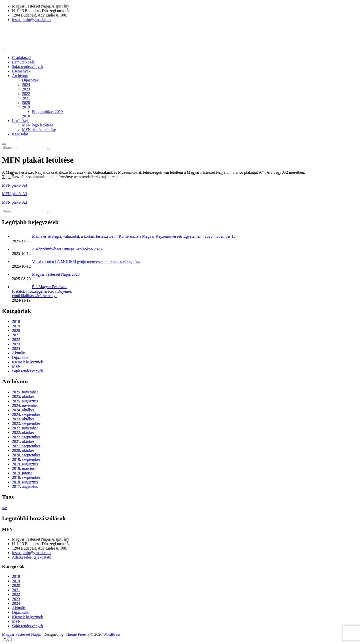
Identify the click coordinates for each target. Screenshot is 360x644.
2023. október (23, 419)
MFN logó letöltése (37, 125)
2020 (26, 103)
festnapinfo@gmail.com (31, 20)
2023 (26, 89)
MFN (16, 366)
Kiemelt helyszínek (27, 362)
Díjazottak (30, 80)
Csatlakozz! (21, 58)
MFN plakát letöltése (39, 130)
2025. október (23, 396)
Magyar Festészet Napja (21, 634)
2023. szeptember (26, 423)
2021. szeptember (26, 446)
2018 (26, 116)
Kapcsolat (20, 134)
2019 (26, 107)
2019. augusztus (25, 464)
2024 (26, 85)
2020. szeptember (26, 455)
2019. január (22, 473)
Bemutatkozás (23, 62)
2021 (26, 98)
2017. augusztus (25, 486)
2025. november (25, 392)
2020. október (23, 450)
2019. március (23, 468)
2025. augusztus (25, 401)
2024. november (25, 405)
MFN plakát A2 (14, 202)
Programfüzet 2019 (47, 112)
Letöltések (20, 121)
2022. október (23, 432)
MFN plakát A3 (14, 194)
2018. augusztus (25, 482)
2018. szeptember (26, 477)
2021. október (23, 441)
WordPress (112, 634)
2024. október (23, 410)
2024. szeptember (26, 414)
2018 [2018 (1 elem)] (5, 508)
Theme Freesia (77, 634)
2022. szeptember (26, 437)
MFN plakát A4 (14, 185)
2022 (26, 94)
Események (21, 71)
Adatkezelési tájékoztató (32, 557)
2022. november (25, 428)
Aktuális (19, 353)
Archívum (20, 76)
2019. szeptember (26, 459)
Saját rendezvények (28, 67)
